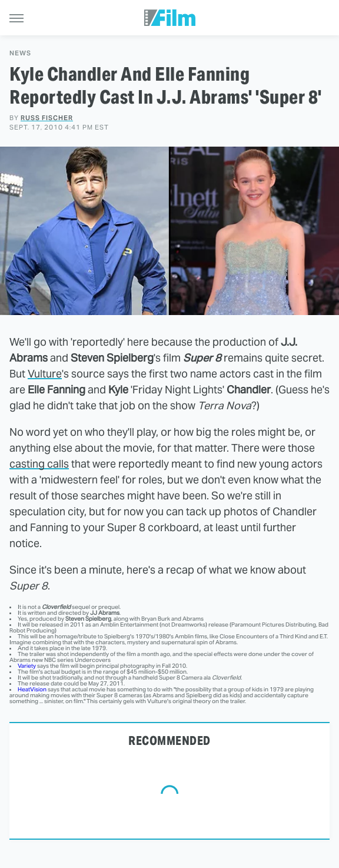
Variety (27, 666)
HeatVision (32, 689)
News (20, 53)
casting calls (39, 464)
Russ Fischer (47, 118)
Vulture (45, 374)
